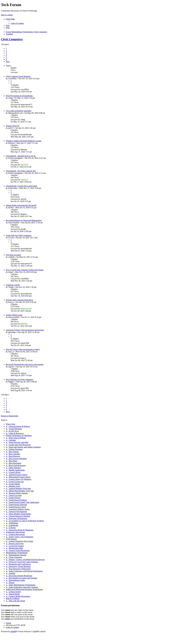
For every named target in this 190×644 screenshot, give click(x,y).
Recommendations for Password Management (24, 220)
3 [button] (6, 53)
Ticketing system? (13, 285)
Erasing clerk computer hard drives (19, 300)
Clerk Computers (12, 39)
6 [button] (6, 59)
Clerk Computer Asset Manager (18, 76)
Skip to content (7, 15)
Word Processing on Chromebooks (19, 96)
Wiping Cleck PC (13, 126)
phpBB (13, 631)
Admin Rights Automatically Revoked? (21, 205)
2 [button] (6, 51)
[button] (8, 62)
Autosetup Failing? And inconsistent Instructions (25, 330)
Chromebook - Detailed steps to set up (21, 156)
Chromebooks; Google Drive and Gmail (21, 186)
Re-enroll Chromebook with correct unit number (25, 364)
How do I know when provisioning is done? (23, 349)
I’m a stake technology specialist (19, 111)
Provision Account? (13, 255)
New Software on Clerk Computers (20, 379)
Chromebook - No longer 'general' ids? (21, 171)
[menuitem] (17, 23)
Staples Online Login (14, 315)
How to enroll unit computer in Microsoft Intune (25, 270)
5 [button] (6, 57)
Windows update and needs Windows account (24, 141)
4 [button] (6, 55)
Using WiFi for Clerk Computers (19, 235)
